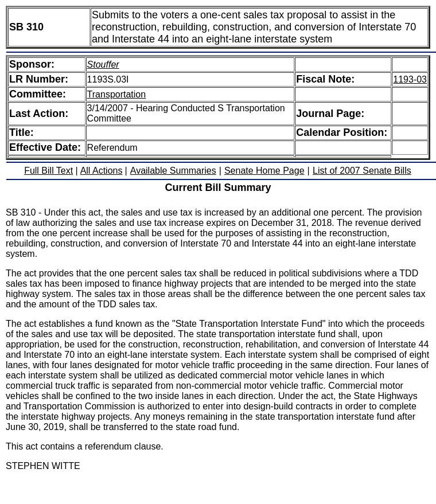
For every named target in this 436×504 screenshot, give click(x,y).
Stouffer (103, 65)
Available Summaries (173, 171)
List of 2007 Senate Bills (362, 171)
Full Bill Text (48, 171)
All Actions (102, 171)
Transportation (117, 94)
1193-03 (410, 79)
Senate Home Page (264, 171)
